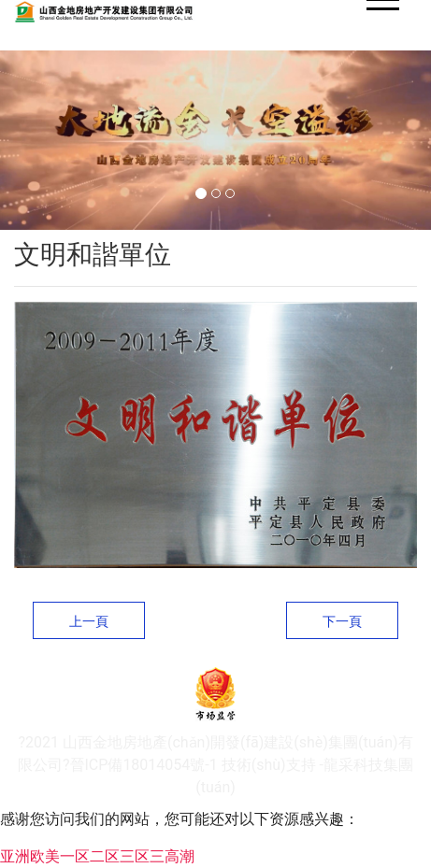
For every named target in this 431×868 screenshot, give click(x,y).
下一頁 (342, 621)
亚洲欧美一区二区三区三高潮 (97, 856)
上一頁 (89, 621)
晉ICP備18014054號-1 (144, 765)
